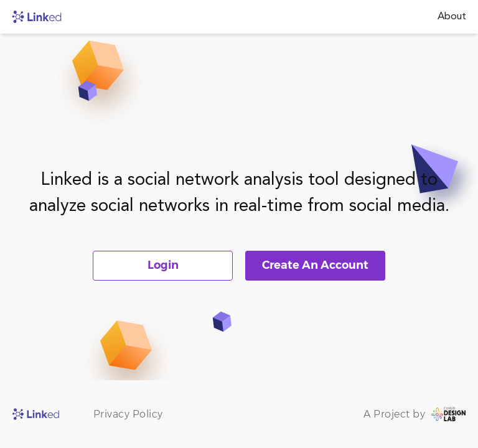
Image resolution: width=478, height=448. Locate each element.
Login (163, 265)
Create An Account (315, 265)
